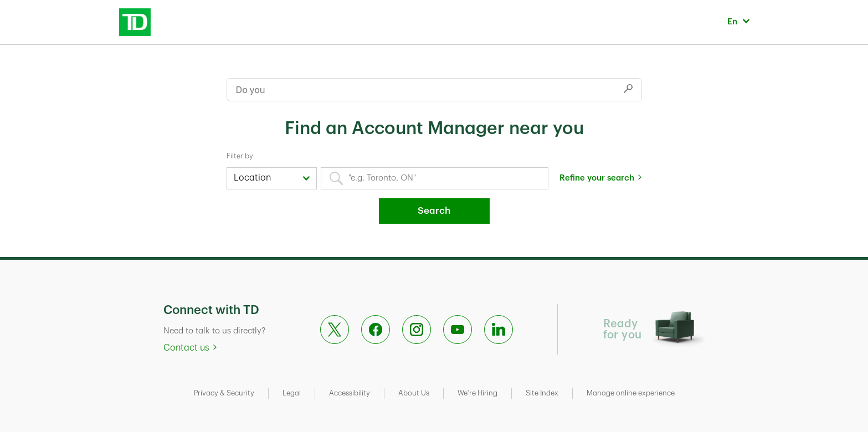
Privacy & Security (224, 393)
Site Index (542, 393)
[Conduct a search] (421, 90)
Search (434, 211)
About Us (414, 393)
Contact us (186, 348)
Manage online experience (631, 393)
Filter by (240, 156)
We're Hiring (477, 393)
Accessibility (350, 393)
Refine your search (597, 178)
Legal (292, 393)
